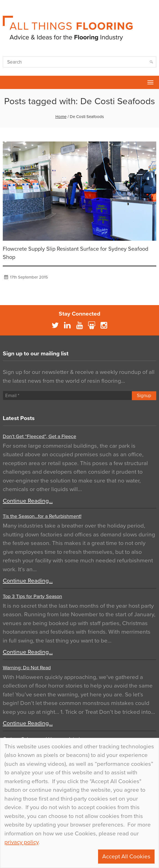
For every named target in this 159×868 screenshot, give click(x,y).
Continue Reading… (28, 501)
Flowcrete (7, 82)
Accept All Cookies (126, 857)
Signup (144, 396)
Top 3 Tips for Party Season (32, 596)
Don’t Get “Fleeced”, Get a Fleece (39, 436)
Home (61, 117)
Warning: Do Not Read (27, 668)
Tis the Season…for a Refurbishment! (42, 516)
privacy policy (21, 842)
